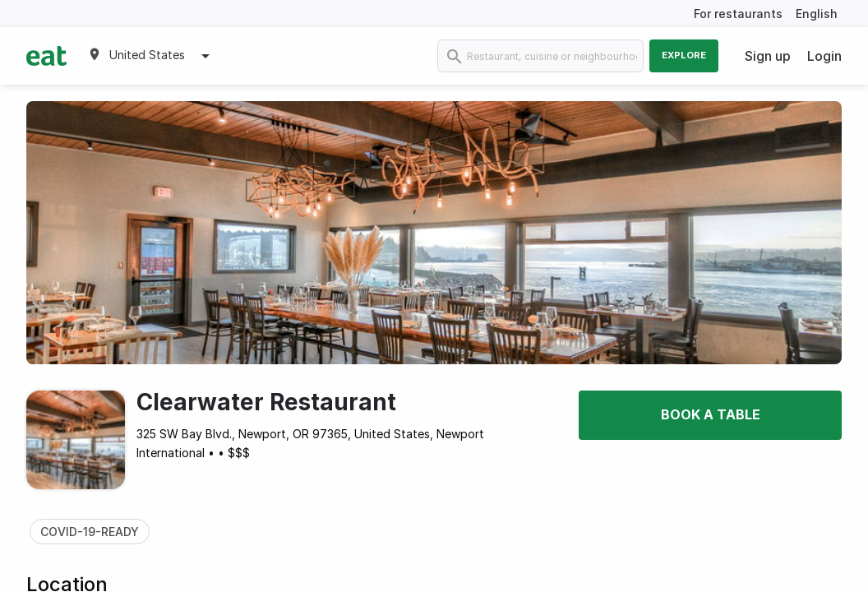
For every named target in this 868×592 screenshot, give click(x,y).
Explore (684, 55)
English (817, 14)
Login (824, 56)
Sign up (768, 56)
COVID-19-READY (90, 532)
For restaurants (738, 14)
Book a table (711, 414)
